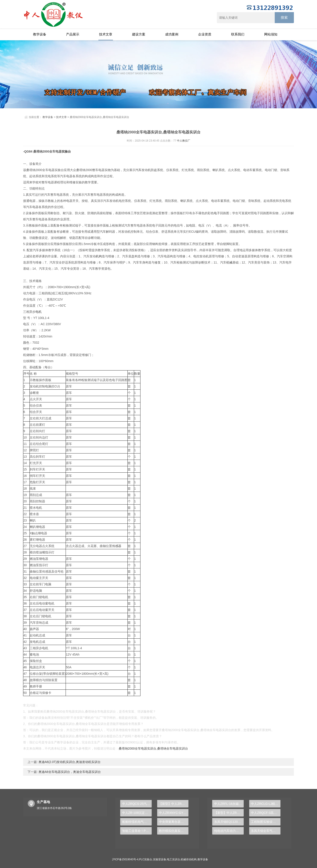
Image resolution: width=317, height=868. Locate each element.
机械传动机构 (189, 859)
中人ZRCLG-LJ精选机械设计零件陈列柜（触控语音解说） (266, 804)
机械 (229, 262)
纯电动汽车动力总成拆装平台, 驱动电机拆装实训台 (229, 831)
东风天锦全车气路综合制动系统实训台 (266, 831)
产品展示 (73, 34)
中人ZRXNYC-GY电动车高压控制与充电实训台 (174, 813)
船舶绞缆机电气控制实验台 (137, 822)
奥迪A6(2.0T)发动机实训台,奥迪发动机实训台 (69, 762)
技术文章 (106, 34)
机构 (99, 256)
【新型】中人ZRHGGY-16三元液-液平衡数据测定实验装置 (174, 804)
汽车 (138, 170)
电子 (217, 213)
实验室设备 (160, 859)
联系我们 (238, 34)
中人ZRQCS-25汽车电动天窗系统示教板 (137, 804)
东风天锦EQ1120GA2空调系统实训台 (229, 822)
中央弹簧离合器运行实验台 (174, 822)
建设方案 (139, 34)
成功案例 (172, 34)
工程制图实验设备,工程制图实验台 (266, 822)
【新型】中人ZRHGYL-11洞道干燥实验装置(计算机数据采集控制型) (229, 813)
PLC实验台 (146, 859)
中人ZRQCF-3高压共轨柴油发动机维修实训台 (266, 813)
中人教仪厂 (184, 141)
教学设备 (40, 34)
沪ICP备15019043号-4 (125, 859)
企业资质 (205, 34)
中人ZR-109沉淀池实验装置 (137, 813)
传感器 (117, 546)
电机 (39, 312)
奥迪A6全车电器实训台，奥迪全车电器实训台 (69, 772)
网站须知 (271, 34)
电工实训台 (173, 859)
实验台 (66, 151)
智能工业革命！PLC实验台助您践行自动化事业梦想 (137, 831)
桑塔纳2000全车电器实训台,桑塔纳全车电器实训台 (153, 748)
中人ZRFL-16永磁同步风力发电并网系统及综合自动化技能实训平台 (229, 804)
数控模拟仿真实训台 (173, 831)
